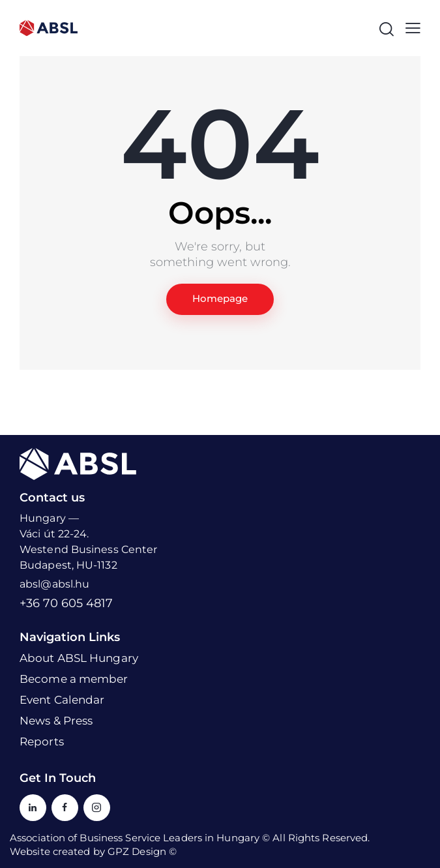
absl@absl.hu (54, 584)
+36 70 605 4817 (66, 603)
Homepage (220, 299)
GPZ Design (137, 851)
